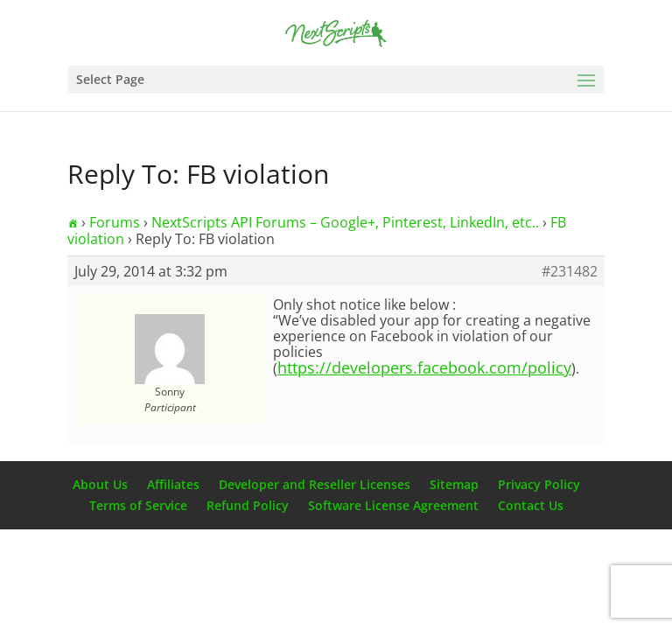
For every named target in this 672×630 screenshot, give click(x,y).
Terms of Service (138, 505)
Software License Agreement (393, 505)
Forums (115, 222)
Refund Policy (248, 505)
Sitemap (454, 484)
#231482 (570, 271)
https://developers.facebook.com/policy (424, 367)
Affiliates (173, 484)
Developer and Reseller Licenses (315, 484)
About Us (100, 484)
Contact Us (531, 505)
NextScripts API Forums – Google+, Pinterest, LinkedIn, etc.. (345, 222)
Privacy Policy (539, 484)
